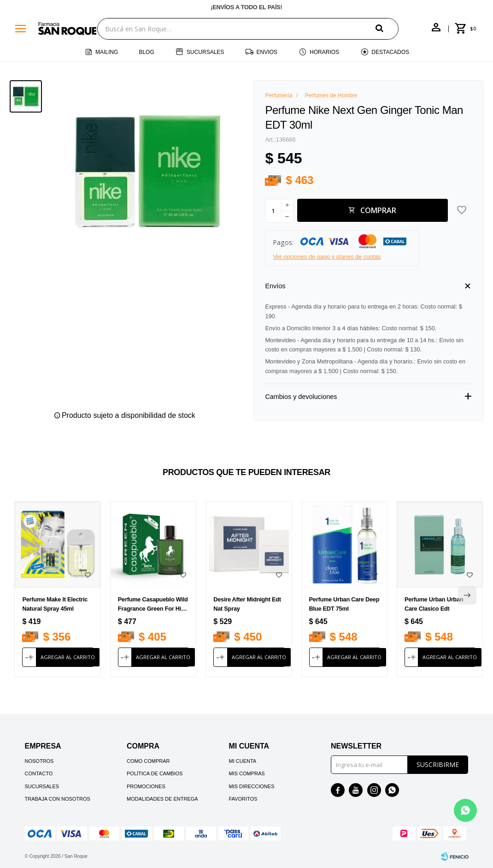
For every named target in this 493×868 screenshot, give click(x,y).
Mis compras (246, 773)
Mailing (107, 52)
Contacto (39, 773)
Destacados (390, 52)
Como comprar (148, 761)
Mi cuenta (242, 761)
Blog (146, 52)
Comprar (378, 210)
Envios (267, 52)
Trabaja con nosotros (58, 799)
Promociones (146, 786)
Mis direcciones (251, 786)
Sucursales (205, 52)
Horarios (324, 52)
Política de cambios (155, 773)
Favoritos (243, 799)
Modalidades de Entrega (162, 799)
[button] (387, 28)
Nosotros (39, 761)
